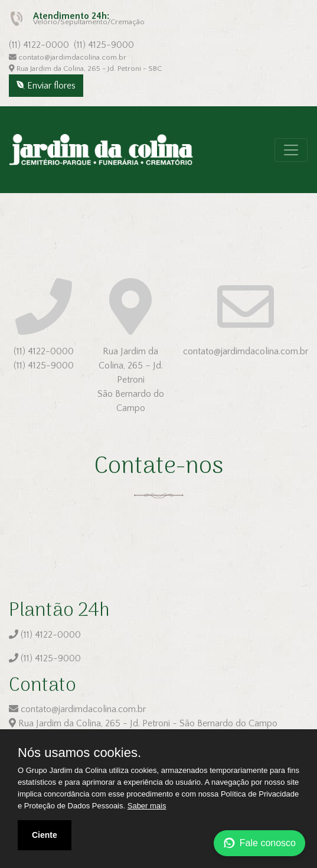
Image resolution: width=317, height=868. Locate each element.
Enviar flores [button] (46, 86)
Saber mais (147, 806)
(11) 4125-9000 (104, 45)
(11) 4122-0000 (39, 45)
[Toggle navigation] (291, 150)
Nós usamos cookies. (79, 753)
